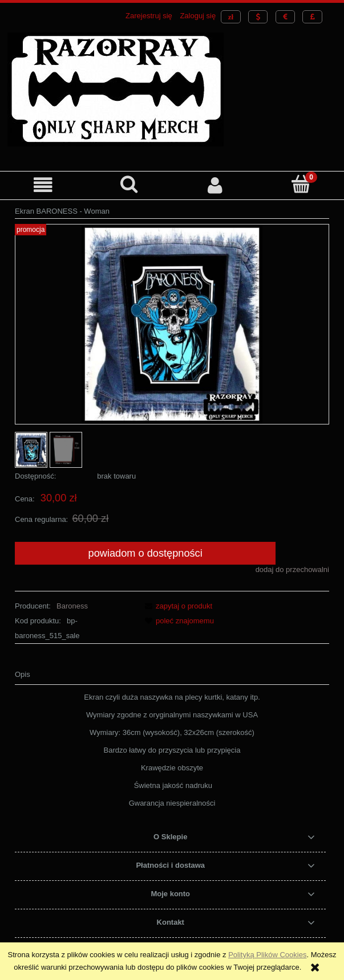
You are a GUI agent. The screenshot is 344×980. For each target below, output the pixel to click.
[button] (43, 185)
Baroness (72, 606)
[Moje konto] (215, 185)
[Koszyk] (301, 184)
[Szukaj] (129, 184)
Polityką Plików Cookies (267, 955)
